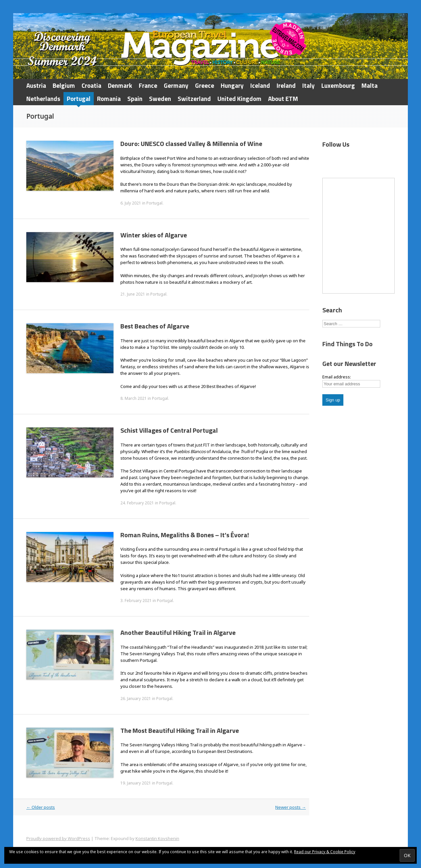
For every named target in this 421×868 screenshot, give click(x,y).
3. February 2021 (136, 601)
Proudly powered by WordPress (58, 838)
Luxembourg (338, 85)
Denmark (120, 85)
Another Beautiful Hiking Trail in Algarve (178, 632)
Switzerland (194, 98)
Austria (36, 85)
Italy (309, 85)
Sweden (160, 98)
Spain (135, 98)
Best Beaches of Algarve (155, 326)
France (148, 85)
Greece (205, 85)
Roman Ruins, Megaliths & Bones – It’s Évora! (185, 535)
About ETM (283, 98)
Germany (176, 85)
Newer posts (291, 807)
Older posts (41, 807)
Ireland (286, 85)
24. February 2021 (137, 503)
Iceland (260, 85)
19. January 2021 (136, 783)
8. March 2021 (134, 398)
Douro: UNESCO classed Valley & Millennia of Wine (191, 144)
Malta (370, 85)
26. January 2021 (136, 699)
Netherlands (43, 98)
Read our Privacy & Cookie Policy (325, 852)
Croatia (91, 85)
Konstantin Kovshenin (157, 838)
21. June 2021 (133, 294)
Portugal (79, 98)
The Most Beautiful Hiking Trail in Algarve (180, 730)
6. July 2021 (131, 203)
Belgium (64, 85)
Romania (109, 98)
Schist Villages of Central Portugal (169, 430)
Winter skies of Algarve (154, 235)
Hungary (232, 85)
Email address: (337, 377)
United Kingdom (239, 98)
